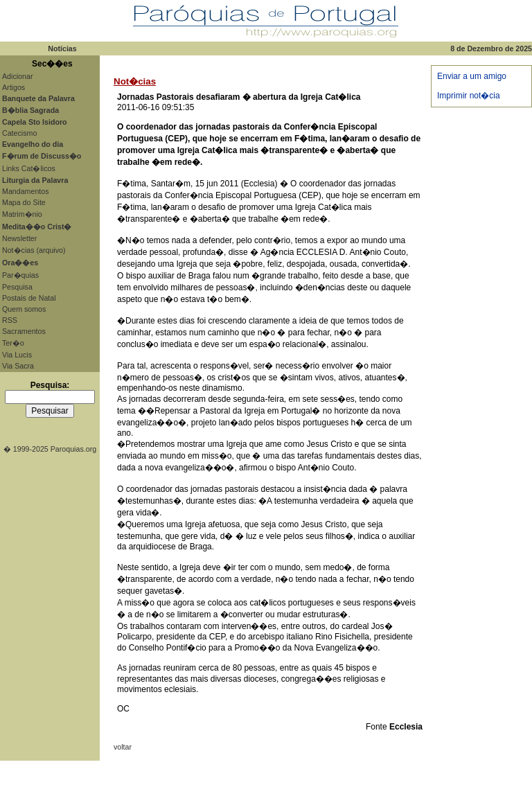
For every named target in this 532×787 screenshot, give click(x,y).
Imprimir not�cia (469, 96)
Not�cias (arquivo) (34, 250)
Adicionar (17, 76)
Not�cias (135, 81)
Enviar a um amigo (472, 76)
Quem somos (24, 309)
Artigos (14, 87)
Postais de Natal (29, 298)
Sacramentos (24, 331)
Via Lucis (17, 355)
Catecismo (19, 133)
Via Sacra (18, 366)
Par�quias (20, 275)
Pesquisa (17, 287)
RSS (10, 320)
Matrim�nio (22, 214)
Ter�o (13, 343)
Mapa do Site (24, 202)
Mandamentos (26, 191)
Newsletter (19, 238)
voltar (123, 747)
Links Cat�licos (29, 168)
